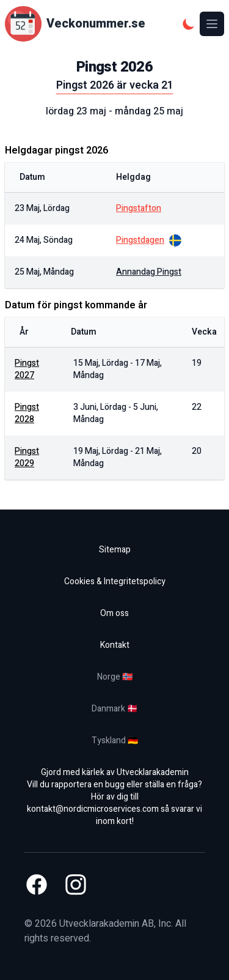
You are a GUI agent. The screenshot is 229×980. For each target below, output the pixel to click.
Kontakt (115, 645)
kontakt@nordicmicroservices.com (93, 809)
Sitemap (115, 550)
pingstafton (139, 209)
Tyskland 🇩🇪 (115, 741)
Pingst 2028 (27, 413)
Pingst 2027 (27, 369)
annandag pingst (149, 272)
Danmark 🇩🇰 (114, 709)
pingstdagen (140, 240)
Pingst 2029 (27, 457)
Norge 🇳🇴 (115, 677)
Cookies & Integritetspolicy (115, 581)
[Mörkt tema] (189, 24)
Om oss (114, 613)
